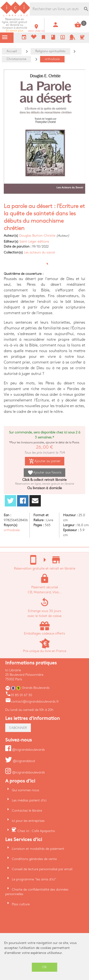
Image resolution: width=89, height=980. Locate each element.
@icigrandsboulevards (25, 750)
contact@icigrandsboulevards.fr (32, 702)
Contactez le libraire (27, 811)
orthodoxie (12, 530)
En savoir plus (15, 25)
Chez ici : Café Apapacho (36, 831)
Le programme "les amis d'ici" (34, 879)
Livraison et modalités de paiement (38, 849)
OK (45, 967)
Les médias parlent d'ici (29, 800)
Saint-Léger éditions (34, 242)
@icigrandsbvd (20, 761)
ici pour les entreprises (28, 821)
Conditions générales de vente (34, 859)
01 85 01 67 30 (19, 695)
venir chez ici (36, 30)
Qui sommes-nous (26, 790)
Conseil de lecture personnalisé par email (42, 869)
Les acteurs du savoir (40, 252)
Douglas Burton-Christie (37, 236)
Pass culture (21, 904)
